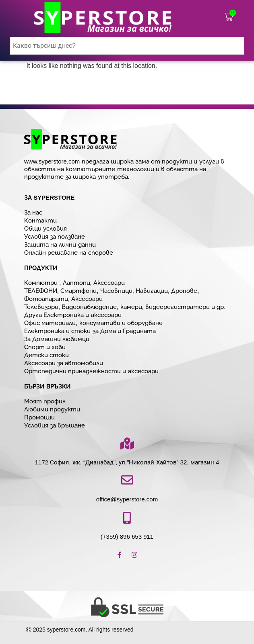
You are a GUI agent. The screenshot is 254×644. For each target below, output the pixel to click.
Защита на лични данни (60, 244)
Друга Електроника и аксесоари (73, 315)
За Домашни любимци (57, 339)
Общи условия (45, 228)
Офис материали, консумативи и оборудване (93, 323)
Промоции (39, 417)
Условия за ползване (55, 236)
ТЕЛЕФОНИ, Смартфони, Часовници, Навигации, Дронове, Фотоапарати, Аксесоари (112, 295)
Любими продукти (52, 409)
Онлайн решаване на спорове (69, 252)
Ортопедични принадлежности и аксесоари (91, 371)
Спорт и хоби (45, 347)
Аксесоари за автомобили (64, 363)
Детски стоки (46, 355)
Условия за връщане (55, 425)
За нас (33, 212)
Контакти (40, 220)
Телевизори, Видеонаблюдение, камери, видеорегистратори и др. (125, 307)
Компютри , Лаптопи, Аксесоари (74, 283)
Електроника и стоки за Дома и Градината (90, 331)
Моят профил (45, 401)
